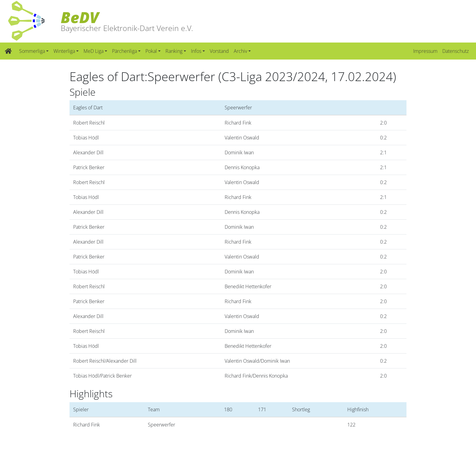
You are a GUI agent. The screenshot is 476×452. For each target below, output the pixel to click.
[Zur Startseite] (8, 51)
